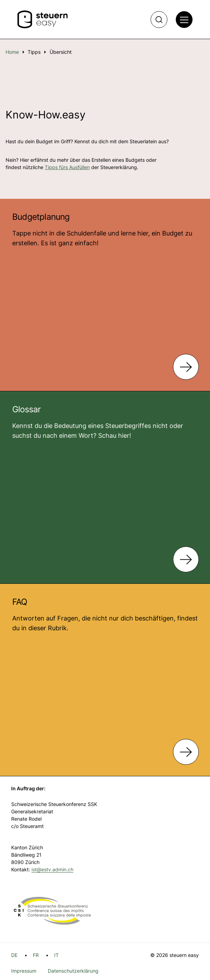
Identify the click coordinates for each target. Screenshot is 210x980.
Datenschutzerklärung (73, 971)
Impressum (24, 971)
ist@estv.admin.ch (52, 869)
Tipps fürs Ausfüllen (67, 167)
